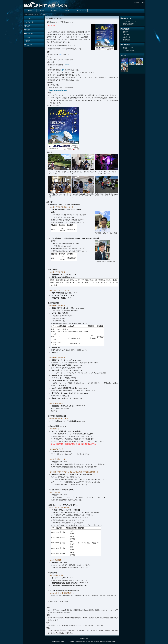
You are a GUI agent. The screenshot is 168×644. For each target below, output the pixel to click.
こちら (62, 70)
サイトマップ (81, 11)
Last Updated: (57, 641)
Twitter (67, 65)
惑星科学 (126, 32)
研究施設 (27, 30)
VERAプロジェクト (129, 21)
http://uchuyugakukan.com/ (58, 90)
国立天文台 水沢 (46, 5)
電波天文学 (126, 40)
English (136, 2)
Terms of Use (84, 638)
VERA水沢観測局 (129, 50)
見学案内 (27, 41)
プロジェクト (29, 22)
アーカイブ (68, 11)
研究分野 (27, 26)
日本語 (142, 2)
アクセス (43, 11)
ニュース (27, 18)
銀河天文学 (126, 37)
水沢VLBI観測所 (128, 24)
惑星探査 (126, 35)
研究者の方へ (56, 11)
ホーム (30, 11)
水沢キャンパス (128, 48)
